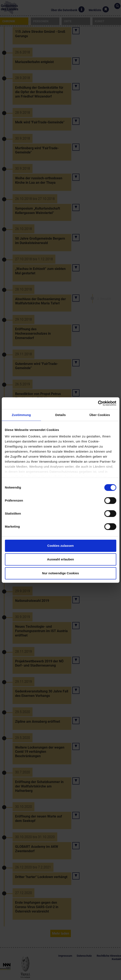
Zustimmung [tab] (21, 415)
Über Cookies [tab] (100, 415)
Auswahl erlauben (60, 559)
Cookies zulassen (61, 546)
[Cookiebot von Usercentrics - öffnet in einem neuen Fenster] (98, 403)
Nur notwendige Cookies (61, 573)
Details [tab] (61, 415)
